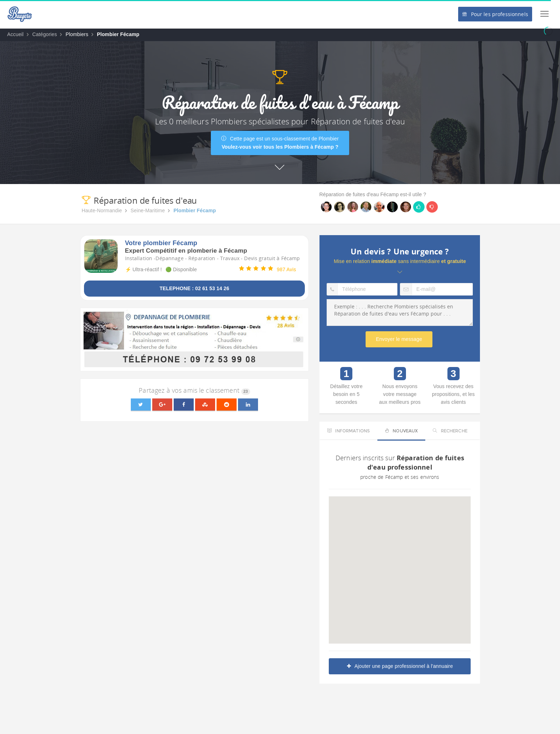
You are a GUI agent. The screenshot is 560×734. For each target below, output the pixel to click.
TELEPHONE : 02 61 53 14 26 (194, 288)
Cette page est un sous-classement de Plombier (280, 143)
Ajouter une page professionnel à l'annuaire (400, 666)
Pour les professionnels (495, 14)
